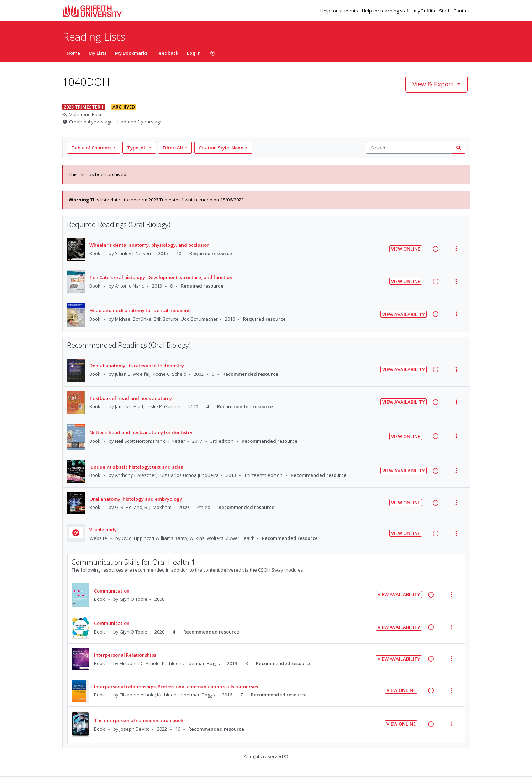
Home (73, 53)
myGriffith (425, 11)
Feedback (167, 53)
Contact (462, 11)
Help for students (340, 11)
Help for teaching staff (386, 11)
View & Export (434, 84)
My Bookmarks (131, 53)
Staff (445, 11)
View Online (406, 249)
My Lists (98, 53)
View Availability (404, 314)
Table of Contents (92, 148)
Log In (194, 53)
